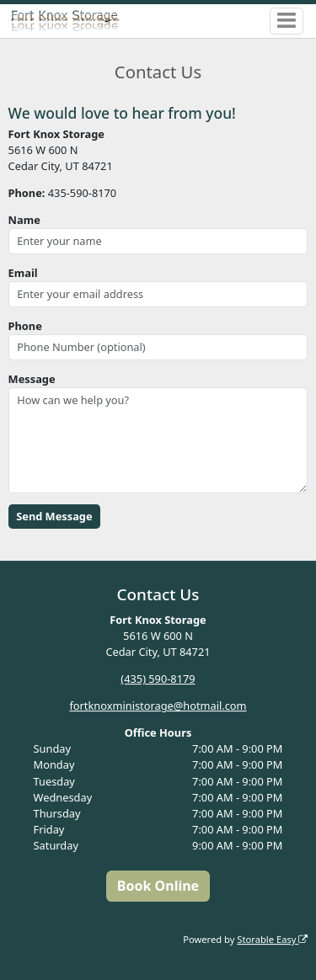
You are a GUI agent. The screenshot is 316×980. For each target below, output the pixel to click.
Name (24, 220)
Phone (25, 326)
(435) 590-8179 (158, 679)
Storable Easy (272, 939)
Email (23, 273)
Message (32, 379)
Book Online (158, 886)
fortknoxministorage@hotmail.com (158, 706)
